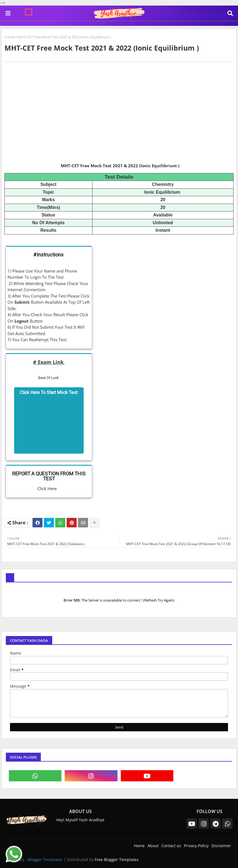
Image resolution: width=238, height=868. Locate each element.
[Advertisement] (119, 119)
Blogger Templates (45, 860)
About (153, 846)
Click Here (45, 488)
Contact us (171, 846)
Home (10, 37)
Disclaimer (221, 846)
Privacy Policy (196, 846)
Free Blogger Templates (117, 860)
